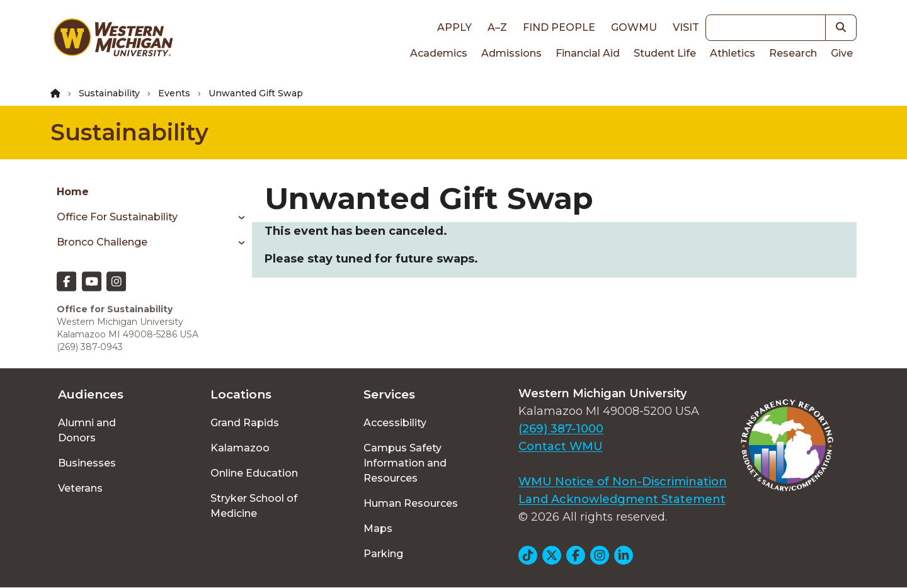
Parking (383, 554)
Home (73, 192)
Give (842, 53)
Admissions (511, 53)
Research (793, 53)
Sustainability (109, 93)
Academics (439, 53)
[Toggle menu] (237, 217)
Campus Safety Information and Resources (405, 463)
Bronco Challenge (102, 242)
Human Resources (411, 503)
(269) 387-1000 (561, 429)
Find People (559, 27)
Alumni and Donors (87, 430)
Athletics (733, 53)
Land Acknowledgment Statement (622, 499)
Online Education (254, 473)
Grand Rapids (245, 423)
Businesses (87, 463)
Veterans (80, 488)
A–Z (497, 27)
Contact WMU (561, 446)
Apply (454, 27)
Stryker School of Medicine (254, 506)
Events (174, 93)
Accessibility (395, 423)
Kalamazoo (240, 448)
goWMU (634, 27)
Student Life (665, 53)
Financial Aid (588, 53)
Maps (378, 529)
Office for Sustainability (117, 217)
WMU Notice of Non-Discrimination (623, 482)
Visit (686, 27)
